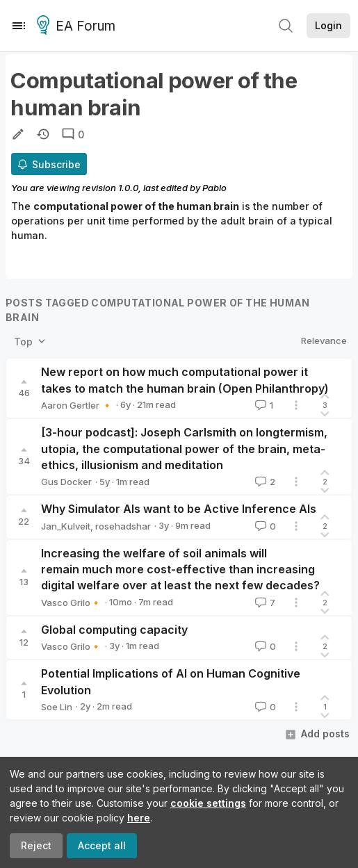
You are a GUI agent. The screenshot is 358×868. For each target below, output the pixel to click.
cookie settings (208, 803)
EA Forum (78, 26)
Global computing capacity (114, 630)
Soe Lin (57, 707)
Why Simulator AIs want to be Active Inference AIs (179, 509)
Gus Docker (66, 482)
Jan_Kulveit (66, 526)
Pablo (214, 188)
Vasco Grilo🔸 (71, 603)
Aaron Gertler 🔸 (77, 405)
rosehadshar (123, 526)
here (139, 818)
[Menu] (19, 26)
